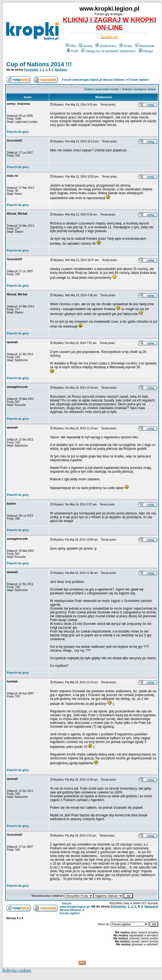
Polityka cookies (17, 970)
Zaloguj (146, 51)
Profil (72, 51)
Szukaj (86, 46)
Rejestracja (145, 46)
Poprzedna (31, 70)
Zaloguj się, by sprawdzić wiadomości (108, 51)
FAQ (71, 46)
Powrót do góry (18, 132)
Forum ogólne (139, 80)
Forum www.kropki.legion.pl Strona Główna (93, 80)
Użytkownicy (106, 46)
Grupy (126, 46)
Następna (61, 70)
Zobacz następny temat (139, 89)
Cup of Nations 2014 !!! (39, 64)
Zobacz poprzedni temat (101, 89)
